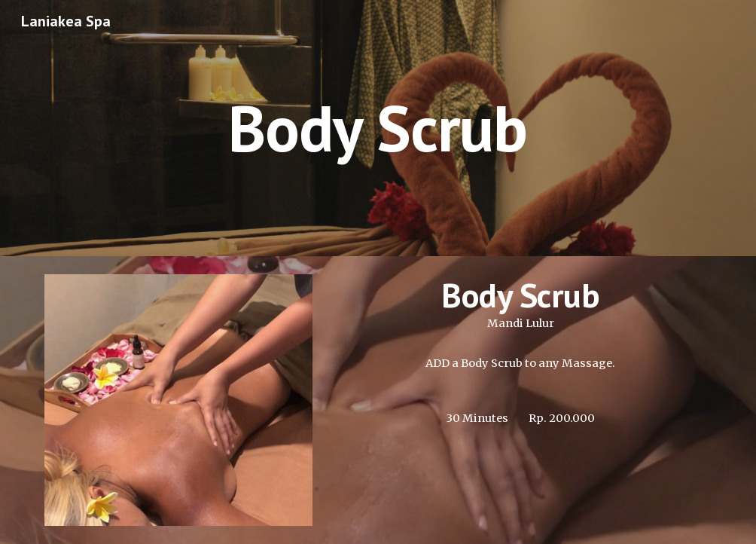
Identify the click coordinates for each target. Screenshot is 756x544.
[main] (378, 128)
